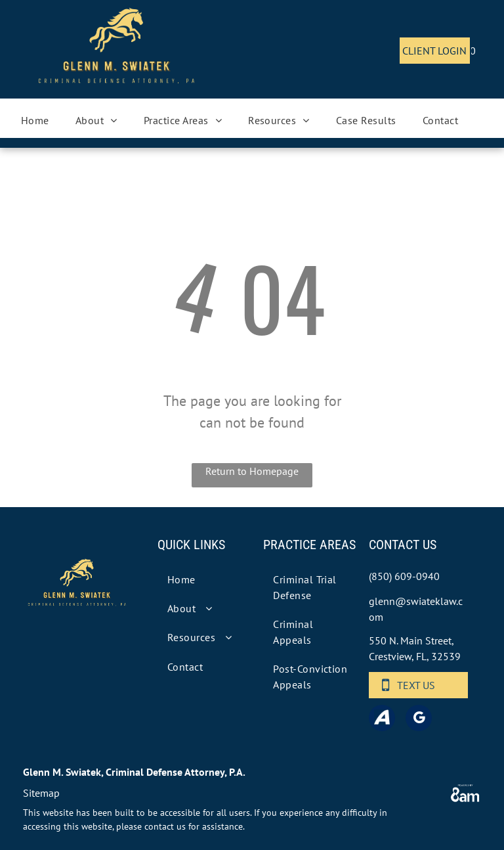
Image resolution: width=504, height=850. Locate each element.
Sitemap (41, 793)
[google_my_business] (419, 720)
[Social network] (382, 720)
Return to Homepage (252, 471)
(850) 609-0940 (404, 576)
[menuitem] (35, 120)
